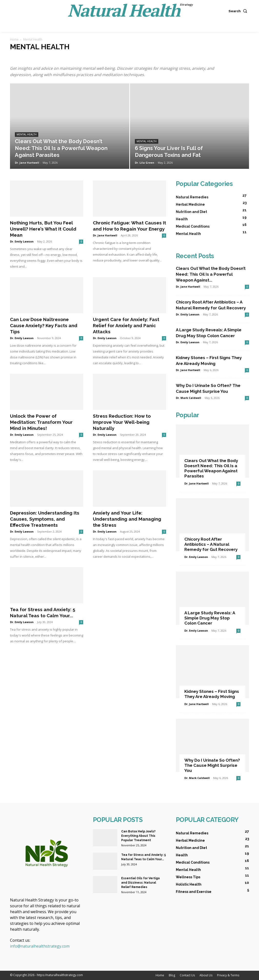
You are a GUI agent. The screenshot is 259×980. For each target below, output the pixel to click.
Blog (172, 975)
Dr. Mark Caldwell (189, 398)
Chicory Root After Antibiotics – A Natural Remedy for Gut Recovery (211, 544)
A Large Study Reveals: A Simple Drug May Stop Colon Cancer (210, 618)
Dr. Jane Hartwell (27, 163)
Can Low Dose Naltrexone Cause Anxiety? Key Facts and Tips (44, 325)
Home (14, 39)
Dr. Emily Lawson (22, 241)
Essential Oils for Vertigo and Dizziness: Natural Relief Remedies (140, 883)
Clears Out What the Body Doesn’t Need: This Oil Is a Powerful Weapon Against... (211, 274)
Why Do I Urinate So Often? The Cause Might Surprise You (212, 765)
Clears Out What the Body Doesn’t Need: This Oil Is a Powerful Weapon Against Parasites (211, 468)
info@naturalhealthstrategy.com (40, 946)
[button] (239, 11)
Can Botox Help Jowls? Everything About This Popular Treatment (138, 836)
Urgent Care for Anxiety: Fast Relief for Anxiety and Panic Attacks (126, 325)
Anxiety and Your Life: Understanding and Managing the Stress (127, 519)
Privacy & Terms (228, 975)
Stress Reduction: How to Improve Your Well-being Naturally (122, 422)
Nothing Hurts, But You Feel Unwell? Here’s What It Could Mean (43, 229)
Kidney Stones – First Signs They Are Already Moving (212, 694)
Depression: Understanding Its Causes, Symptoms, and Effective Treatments (45, 519)
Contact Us (187, 975)
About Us (206, 975)
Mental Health (27, 135)
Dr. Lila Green (145, 163)
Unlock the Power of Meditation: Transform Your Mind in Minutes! (41, 422)
